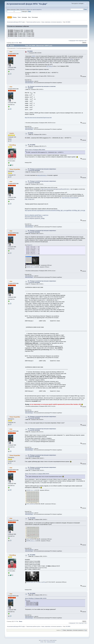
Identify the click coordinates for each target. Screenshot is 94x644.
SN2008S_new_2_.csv (31, 541)
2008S (34, 56)
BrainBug (13, 145)
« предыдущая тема (73, 41)
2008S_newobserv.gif (30, 504)
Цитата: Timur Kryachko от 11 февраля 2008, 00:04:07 (37, 474)
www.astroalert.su (29, 81)
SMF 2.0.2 (41, 640)
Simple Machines (53, 640)
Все (17, 43)
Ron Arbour (49, 66)
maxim (12, 133)
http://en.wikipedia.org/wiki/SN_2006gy (35, 218)
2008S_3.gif (28, 539)
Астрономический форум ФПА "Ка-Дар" (27, 4)
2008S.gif (28, 265)
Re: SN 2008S (31, 145)
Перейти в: (59, 630)
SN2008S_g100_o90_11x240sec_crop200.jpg (36, 582)
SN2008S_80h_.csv (30, 267)
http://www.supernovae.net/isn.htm (34, 217)
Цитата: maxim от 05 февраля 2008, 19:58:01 (35, 150)
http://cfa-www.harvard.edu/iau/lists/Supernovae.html (38, 118)
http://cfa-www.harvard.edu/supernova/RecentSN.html (55, 189)
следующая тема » (83, 41)
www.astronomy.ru (42, 175)
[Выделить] (30, 245)
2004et (72, 59)
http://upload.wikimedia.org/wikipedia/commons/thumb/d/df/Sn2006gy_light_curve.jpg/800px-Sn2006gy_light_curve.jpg (55, 210)
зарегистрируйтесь (37, 10)
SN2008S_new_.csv (30, 490)
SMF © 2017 (46, 640)
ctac (11, 51)
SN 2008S (30, 51)
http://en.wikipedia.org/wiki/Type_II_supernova (37, 215)
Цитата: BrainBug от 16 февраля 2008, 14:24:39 (36, 598)
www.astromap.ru (29, 83)
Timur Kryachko (15, 169)
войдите (28, 10)
